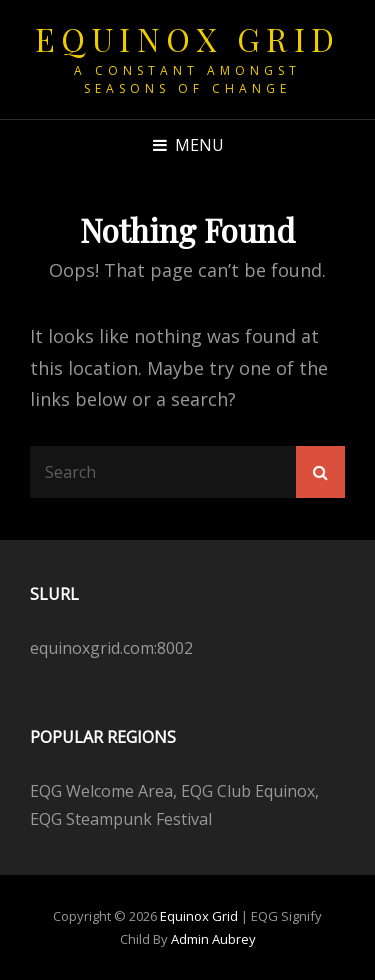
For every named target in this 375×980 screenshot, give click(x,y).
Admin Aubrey (213, 939)
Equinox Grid (188, 38)
